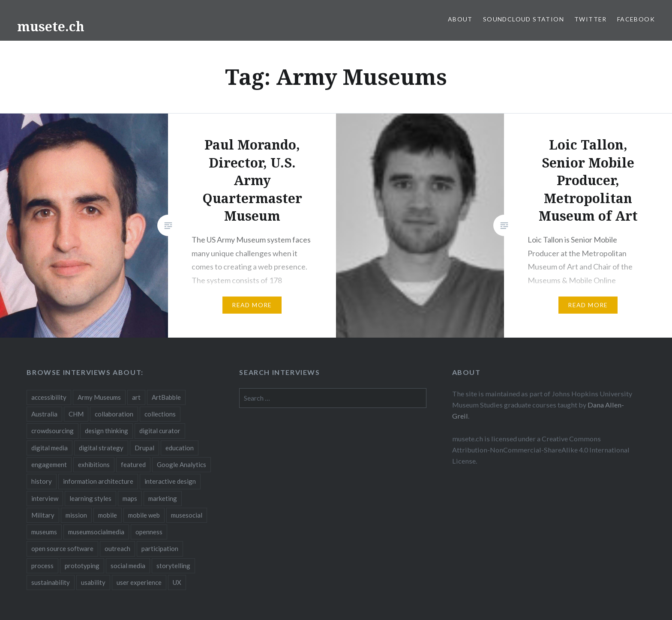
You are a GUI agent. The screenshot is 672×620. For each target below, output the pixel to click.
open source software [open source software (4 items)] (62, 548)
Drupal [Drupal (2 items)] (144, 448)
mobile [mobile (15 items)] (108, 515)
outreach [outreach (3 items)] (117, 548)
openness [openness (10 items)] (149, 532)
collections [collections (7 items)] (160, 414)
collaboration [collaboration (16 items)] (114, 414)
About (460, 19)
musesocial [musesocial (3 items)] (187, 515)
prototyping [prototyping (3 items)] (82, 566)
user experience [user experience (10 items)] (139, 582)
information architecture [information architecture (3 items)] (98, 481)
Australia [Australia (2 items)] (44, 414)
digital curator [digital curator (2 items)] (160, 431)
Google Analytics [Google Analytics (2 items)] (181, 464)
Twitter (591, 19)
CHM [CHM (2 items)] (76, 414)
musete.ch (51, 26)
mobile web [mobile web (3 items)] (144, 515)
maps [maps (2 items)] (130, 498)
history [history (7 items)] (42, 481)
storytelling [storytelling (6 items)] (173, 566)
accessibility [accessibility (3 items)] (49, 397)
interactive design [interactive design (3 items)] (170, 481)
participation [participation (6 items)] (160, 548)
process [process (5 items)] (42, 566)
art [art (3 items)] (136, 397)
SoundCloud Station (523, 19)
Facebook (636, 19)
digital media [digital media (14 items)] (49, 448)
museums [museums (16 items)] (44, 532)
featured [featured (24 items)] (133, 464)
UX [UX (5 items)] (177, 582)
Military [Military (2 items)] (43, 515)
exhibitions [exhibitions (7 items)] (94, 464)
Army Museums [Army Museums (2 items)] (99, 397)
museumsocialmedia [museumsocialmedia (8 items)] (96, 532)
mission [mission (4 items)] (76, 515)
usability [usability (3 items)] (93, 582)
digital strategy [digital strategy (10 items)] (101, 448)
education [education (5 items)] (180, 448)
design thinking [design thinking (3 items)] (106, 431)
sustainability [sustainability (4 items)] (51, 582)
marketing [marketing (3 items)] (163, 498)
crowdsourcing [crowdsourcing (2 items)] (52, 431)
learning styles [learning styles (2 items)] (90, 498)
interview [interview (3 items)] (45, 498)
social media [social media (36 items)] (128, 566)
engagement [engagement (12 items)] (49, 464)
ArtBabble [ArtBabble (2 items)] (166, 397)
